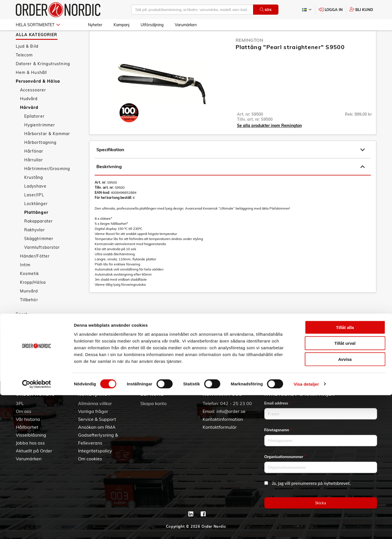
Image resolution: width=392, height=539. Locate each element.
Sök (266, 10)
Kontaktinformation (223, 419)
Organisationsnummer (285, 456)
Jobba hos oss (30, 443)
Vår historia (28, 419)
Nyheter (95, 25)
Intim (25, 281)
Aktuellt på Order (34, 451)
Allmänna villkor (95, 403)
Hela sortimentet (38, 25)
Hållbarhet (27, 427)
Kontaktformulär (220, 427)
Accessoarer (33, 106)
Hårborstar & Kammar (47, 150)
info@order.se (231, 411)
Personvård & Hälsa (38, 98)
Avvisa (345, 503)
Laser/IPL (34, 211)
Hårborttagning (40, 159)
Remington (249, 56)
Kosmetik (30, 290)
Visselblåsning (31, 435)
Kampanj (121, 25)
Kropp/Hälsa (33, 299)
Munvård (29, 307)
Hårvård (29, 124)
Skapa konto (153, 403)
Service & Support (97, 419)
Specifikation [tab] (231, 166)
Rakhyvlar (35, 246)
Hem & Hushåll (31, 89)
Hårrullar (34, 176)
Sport (22, 331)
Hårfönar (34, 168)
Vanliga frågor (93, 411)
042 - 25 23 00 (236, 403)
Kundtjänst (94, 394)
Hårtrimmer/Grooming (47, 185)
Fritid (21, 339)
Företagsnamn (278, 430)
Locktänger (36, 220)
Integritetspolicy (95, 451)
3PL (20, 403)
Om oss (24, 411)
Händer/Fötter (35, 272)
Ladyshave (35, 203)
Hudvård (29, 115)
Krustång (34, 194)
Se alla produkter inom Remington (269, 142)
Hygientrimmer (40, 141)
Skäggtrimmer (39, 255)
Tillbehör (29, 316)
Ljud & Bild (27, 63)
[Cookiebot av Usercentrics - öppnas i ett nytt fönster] (36, 528)
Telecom (24, 71)
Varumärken (186, 25)
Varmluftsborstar (42, 264)
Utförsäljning (152, 25)
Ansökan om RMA (97, 427)
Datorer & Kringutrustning (43, 80)
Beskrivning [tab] (231, 183)
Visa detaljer (306, 528)
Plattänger (36, 229)
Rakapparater (39, 237)
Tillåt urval (345, 487)
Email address (278, 403)
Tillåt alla (345, 471)
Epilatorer (34, 133)
